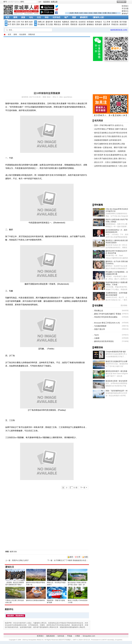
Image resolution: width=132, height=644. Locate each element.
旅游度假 (123, 24)
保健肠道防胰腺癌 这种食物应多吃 (108, 140)
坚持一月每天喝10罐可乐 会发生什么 (109, 125)
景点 (109, 13)
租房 (72, 13)
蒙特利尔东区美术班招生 (104, 341)
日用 (18, 22)
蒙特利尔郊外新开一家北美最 (116, 371)
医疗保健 (123, 22)
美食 (100, 13)
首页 (7, 17)
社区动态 (56, 17)
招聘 (10, 22)
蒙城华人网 (5, 34)
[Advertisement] (93, 8)
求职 (14, 22)
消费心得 (41, 22)
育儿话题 (49, 24)
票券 (18, 24)
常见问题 (125, 8)
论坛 (31, 17)
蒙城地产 (125, 13)
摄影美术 (107, 24)
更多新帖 (124, 305)
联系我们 (125, 6)
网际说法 (57, 24)
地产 (66, 17)
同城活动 (115, 24)
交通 (105, 13)
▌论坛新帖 (98, 305)
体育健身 (90, 22)
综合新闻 (23, 34)
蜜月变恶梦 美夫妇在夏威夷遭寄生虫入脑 (110, 155)
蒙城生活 (10, 567)
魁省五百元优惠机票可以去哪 (116, 361)
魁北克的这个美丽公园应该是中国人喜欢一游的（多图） (77, 585)
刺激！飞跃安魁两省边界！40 (117, 391)
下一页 (83, 488)
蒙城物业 (90, 24)
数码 (27, 22)
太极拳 (97, 338)
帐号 (5, 2)
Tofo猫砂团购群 (100, 326)
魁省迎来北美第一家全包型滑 (116, 381)
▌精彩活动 (98, 347)
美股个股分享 (100, 329)
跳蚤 (23, 17)
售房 (76, 13)
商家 (74, 17)
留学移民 (66, 24)
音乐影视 (115, 22)
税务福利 (98, 24)
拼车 (27, 24)
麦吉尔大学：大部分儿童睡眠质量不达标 (110, 162)
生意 (81, 13)
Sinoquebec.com (89, 636)
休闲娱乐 (98, 22)
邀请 (71, 557)
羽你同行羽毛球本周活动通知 (106, 317)
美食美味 (57, 22)
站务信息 (61, 636)
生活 (39, 17)
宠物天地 (74, 22)
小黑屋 (77, 636)
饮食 (15, 552)
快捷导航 (121, 2)
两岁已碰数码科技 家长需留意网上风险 (110, 144)
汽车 (22, 22)
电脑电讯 (66, 22)
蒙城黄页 (84, 17)
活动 (90, 13)
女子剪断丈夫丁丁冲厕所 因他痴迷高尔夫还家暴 (72, 560)
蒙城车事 (49, 22)
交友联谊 (82, 22)
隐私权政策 (51, 636)
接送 (114, 13)
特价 (47, 17)
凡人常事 (107, 22)
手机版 (70, 636)
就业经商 (82, 24)
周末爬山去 (99, 311)
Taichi (96, 335)
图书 (14, 24)
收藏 (86, 557)
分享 (79, 557)
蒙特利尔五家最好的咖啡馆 (35, 600)
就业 (86, 13)
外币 (10, 24)
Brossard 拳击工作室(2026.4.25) (107, 323)
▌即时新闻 (98, 205)
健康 (11, 552)
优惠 (95, 13)
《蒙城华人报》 (98, 17)
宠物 (22, 24)
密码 (22, 2)
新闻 (15, 17)
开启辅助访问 (128, 2)
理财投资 (74, 24)
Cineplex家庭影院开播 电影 (116, 352)
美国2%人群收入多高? (20, 560)
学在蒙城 (41, 24)
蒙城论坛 (125, 11)
